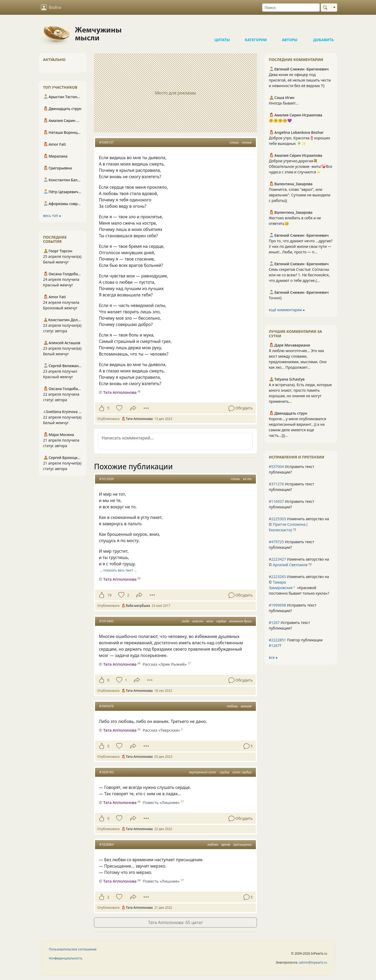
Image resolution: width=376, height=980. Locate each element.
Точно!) (275, 298)
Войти (51, 7)
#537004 (276, 467)
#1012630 (106, 479)
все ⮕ (273, 657)
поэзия (247, 142)
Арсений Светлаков (290, 565)
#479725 (276, 542)
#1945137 (106, 142)
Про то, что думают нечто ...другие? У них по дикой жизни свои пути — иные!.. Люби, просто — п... (301, 246)
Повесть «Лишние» (161, 802)
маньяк (246, 706)
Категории (256, 29)
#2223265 (277, 577)
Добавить (323, 29)
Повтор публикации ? (296, 643)
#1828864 (106, 844)
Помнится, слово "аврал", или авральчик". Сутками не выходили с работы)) (300, 195)
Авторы (290, 29)
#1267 (274, 622)
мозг (210, 621)
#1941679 (106, 706)
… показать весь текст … (118, 570)
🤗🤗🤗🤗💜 (280, 120)
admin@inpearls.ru (313, 962)
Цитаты (222, 29)
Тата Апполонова (120, 392)
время (226, 844)
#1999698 (277, 605)
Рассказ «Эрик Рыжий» (165, 664)
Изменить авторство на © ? (299, 524)
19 (109, 595)
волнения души (240, 621)
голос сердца (242, 772)
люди (186, 621)
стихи (234, 142)
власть (198, 621)
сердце (221, 621)
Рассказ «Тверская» (161, 730)
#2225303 (277, 519)
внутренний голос (203, 772)
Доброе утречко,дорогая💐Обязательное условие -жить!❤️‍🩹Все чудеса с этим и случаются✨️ (300, 166)
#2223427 (277, 559)
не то (247, 479)
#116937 (276, 501)
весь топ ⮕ (52, 216)
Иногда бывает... (284, 103)
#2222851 (277, 640)
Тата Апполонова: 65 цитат (175, 922)
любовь (232, 706)
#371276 (276, 484)
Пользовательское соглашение (73, 949)
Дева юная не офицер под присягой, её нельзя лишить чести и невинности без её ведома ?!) (300, 80)
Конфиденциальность (66, 958)
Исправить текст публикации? (292, 469)
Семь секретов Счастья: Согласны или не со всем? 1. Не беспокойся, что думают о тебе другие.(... (299, 275)
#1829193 (106, 772)
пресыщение (242, 844)
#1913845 (106, 621)
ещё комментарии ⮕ (287, 310)
